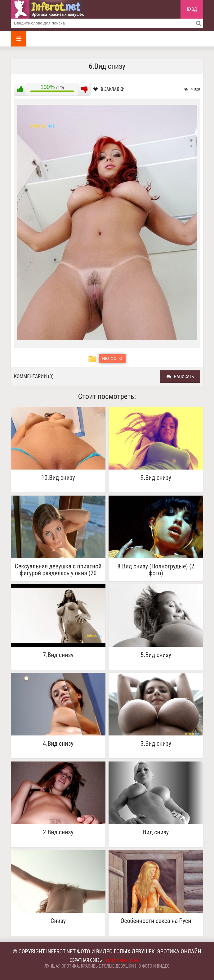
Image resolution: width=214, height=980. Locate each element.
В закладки (109, 89)
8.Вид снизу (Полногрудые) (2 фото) (156, 570)
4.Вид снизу (58, 744)
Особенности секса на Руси (156, 921)
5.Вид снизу (156, 655)
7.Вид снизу (58, 655)
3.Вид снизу (156, 744)
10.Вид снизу (58, 478)
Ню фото (112, 359)
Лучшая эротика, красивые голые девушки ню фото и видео (107, 966)
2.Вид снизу (58, 832)
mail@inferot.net (124, 960)
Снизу (58, 921)
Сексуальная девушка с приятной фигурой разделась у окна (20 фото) (58, 570)
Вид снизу (156, 832)
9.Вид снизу (156, 478)
